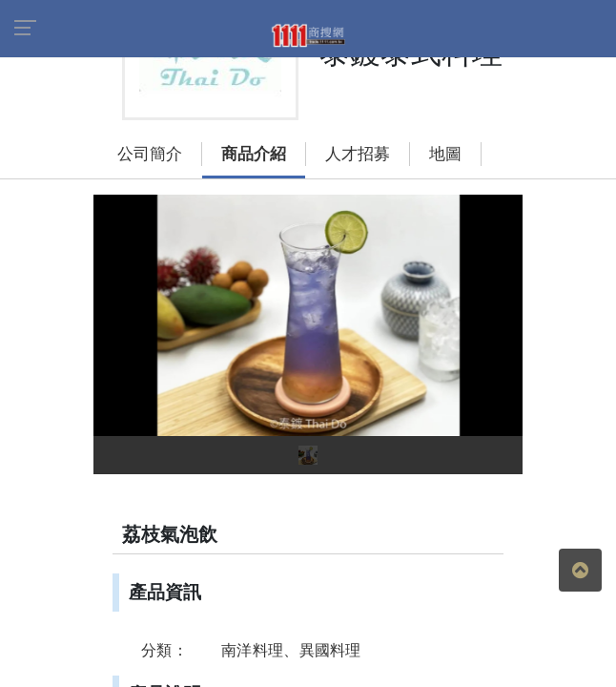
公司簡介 (131, 118)
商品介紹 (235, 118)
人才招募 (339, 118)
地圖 (426, 118)
